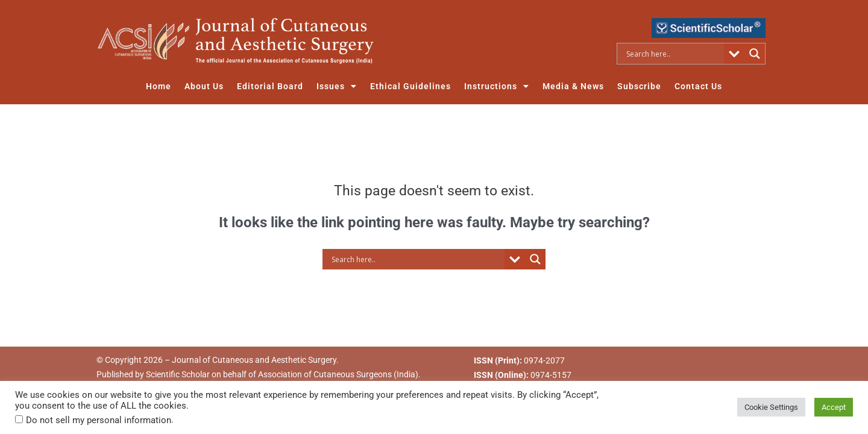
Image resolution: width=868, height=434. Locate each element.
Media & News (573, 86)
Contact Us (698, 86)
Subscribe (639, 86)
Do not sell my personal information (99, 420)
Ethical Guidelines (410, 86)
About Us (204, 86)
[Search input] (674, 54)
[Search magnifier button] (755, 54)
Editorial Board (270, 86)
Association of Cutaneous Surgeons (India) (338, 374)
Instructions (497, 86)
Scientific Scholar (178, 374)
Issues (337, 86)
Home (159, 86)
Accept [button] (834, 407)
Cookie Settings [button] (771, 407)
